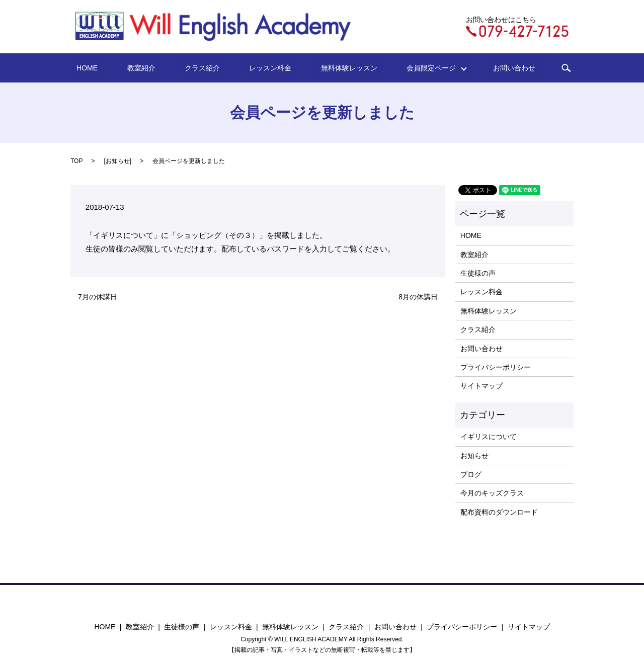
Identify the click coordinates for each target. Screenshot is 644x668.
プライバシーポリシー (496, 367)
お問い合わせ (480, 68)
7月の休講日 (98, 297)
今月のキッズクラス (492, 493)
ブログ (471, 474)
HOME (121, 68)
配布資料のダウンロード (499, 512)
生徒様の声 (478, 273)
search (526, 68)
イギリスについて (489, 437)
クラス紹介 (212, 68)
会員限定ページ (407, 68)
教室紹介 (163, 68)
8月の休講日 (418, 297)
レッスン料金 (267, 68)
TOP (76, 161)
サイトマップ (481, 386)
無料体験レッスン (334, 68)
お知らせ (118, 161)
